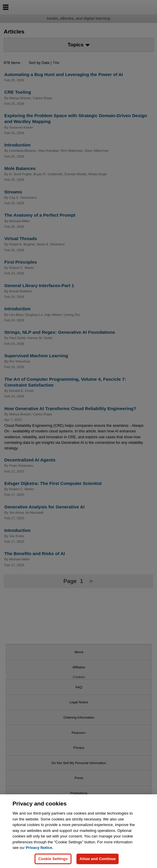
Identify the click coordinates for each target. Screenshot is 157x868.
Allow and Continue (98, 859)
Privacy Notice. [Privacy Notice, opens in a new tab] (39, 848)
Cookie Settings (53, 859)
